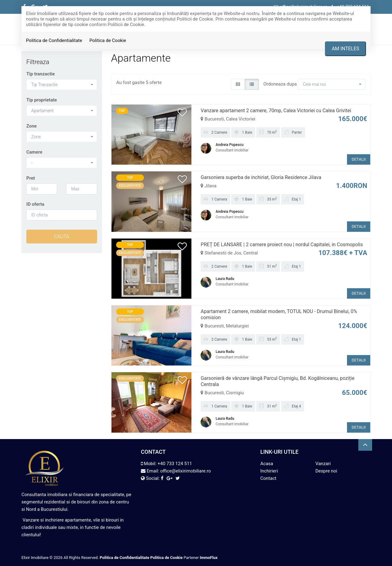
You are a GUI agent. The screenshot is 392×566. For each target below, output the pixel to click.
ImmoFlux (209, 558)
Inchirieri (269, 471)
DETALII (359, 159)
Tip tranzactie (41, 74)
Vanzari (323, 464)
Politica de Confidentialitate (54, 40)
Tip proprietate (42, 100)
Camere (34, 152)
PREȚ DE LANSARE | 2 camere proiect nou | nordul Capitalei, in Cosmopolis (282, 245)
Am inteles (345, 49)
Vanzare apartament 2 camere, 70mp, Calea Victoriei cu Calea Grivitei (276, 111)
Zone (32, 126)
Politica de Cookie (108, 40)
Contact (268, 478)
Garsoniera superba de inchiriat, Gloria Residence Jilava (261, 177)
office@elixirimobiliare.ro (185, 471)
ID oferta (35, 204)
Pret (31, 178)
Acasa (267, 464)
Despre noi (326, 471)
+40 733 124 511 (175, 464)
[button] (62, 85)
